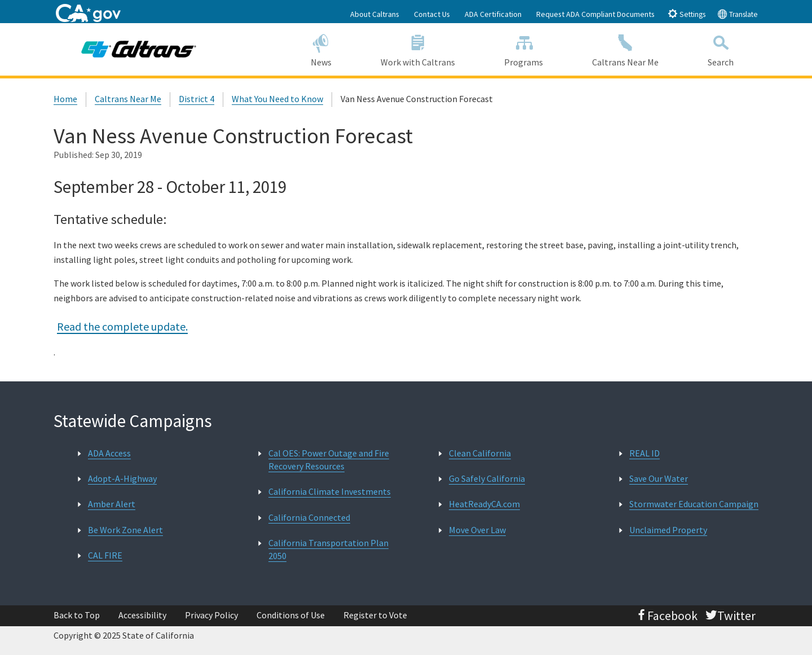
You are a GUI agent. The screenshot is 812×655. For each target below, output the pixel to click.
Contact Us (432, 14)
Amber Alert (112, 504)
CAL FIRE (105, 555)
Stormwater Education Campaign (694, 504)
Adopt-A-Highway (122, 478)
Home (65, 99)
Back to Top (77, 615)
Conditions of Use (291, 615)
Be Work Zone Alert (125, 530)
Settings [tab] (687, 14)
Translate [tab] (738, 14)
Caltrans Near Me (626, 49)
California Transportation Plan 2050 (328, 549)
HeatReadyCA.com (484, 504)
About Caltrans (375, 14)
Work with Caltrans (418, 49)
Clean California (480, 453)
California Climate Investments (330, 491)
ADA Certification (493, 14)
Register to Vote (375, 615)
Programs (524, 49)
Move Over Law (477, 530)
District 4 (197, 99)
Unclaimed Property (668, 530)
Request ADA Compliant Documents (595, 14)
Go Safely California (487, 478)
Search (721, 49)
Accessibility (142, 615)
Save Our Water (659, 478)
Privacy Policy (211, 615)
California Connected (309, 517)
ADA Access (109, 453)
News (321, 49)
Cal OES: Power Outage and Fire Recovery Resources (329, 460)
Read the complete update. (122, 326)
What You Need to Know (277, 99)
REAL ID (645, 453)
